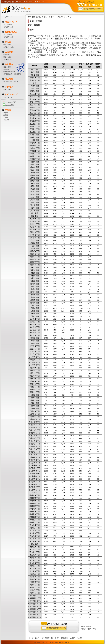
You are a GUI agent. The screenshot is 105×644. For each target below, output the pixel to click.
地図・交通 (7, 89)
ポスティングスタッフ (11, 82)
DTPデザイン (8, 55)
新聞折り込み (11, 32)
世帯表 (8, 110)
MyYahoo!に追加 (10, 102)
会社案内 (9, 64)
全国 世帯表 (36, 21)
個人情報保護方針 (9, 72)
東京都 (6, 113)
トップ (31, 638)
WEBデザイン (8, 59)
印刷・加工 (7, 57)
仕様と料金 (7, 45)
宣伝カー (9, 42)
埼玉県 (6, 115)
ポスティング (11, 22)
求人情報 (9, 79)
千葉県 (6, 117)
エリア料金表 (8, 25)
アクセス (9, 87)
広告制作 (9, 52)
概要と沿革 (7, 67)
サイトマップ (11, 94)
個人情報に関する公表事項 (12, 74)
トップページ (8, 17)
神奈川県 (6, 120)
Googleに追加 (9, 105)
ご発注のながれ (8, 27)
